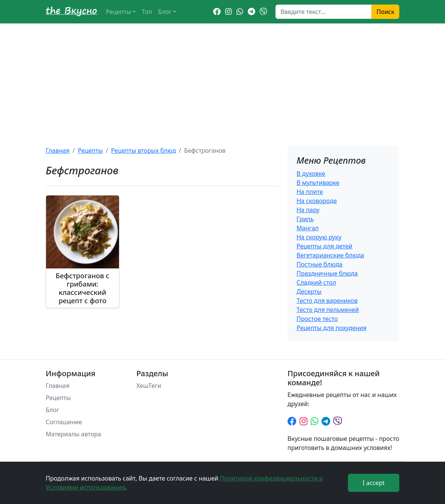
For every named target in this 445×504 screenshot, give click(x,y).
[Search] (324, 12)
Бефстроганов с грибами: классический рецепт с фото (82, 288)
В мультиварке (318, 183)
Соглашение (64, 422)
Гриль (305, 219)
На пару (308, 210)
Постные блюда (320, 264)
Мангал (308, 228)
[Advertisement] (222, 80)
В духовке (311, 174)
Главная (58, 150)
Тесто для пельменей (328, 310)
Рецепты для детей (324, 246)
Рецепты (119, 12)
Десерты (309, 292)
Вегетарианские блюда (330, 255)
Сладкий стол (316, 282)
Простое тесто (317, 319)
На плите (310, 192)
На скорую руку (319, 237)
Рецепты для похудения (331, 328)
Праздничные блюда (327, 273)
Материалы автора (73, 434)
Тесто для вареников (327, 301)
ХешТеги (149, 386)
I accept (374, 483)
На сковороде (317, 201)
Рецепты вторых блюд (144, 150)
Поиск (385, 12)
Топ (147, 12)
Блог (165, 12)
